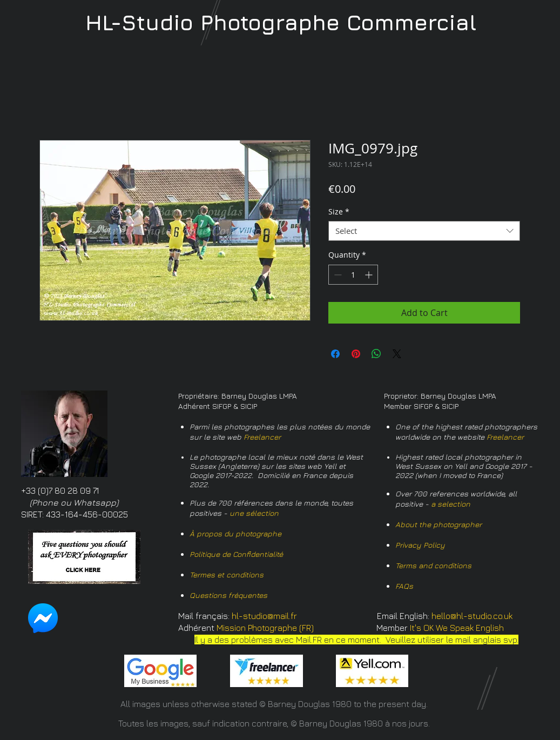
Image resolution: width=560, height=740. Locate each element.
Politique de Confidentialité (236, 554)
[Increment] (370, 275)
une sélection (254, 513)
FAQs (404, 586)
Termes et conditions (227, 574)
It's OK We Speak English (457, 628)
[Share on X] (397, 354)
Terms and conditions (433, 565)
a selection (451, 504)
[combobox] (424, 231)
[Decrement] (337, 275)
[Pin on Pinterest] (356, 354)
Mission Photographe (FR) (265, 628)
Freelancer (262, 437)
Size (339, 212)
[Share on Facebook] (335, 354)
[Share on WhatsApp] (376, 354)
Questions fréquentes (228, 595)
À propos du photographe (235, 533)
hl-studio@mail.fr (264, 616)
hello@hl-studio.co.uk (472, 616)
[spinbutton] (353, 275)
